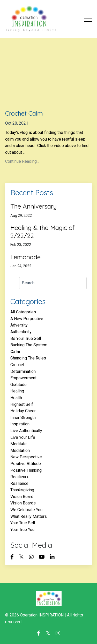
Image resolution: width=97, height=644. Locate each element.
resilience (20, 477)
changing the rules (28, 358)
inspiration (20, 424)
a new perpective (27, 319)
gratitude (18, 385)
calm (15, 352)
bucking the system (29, 345)
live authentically (26, 431)
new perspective (26, 457)
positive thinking (26, 470)
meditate (18, 444)
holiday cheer (23, 411)
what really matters (29, 516)
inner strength (23, 418)
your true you (22, 530)
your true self (23, 523)
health (16, 398)
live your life (23, 437)
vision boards (23, 503)
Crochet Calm (24, 113)
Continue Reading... (22, 161)
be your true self (26, 338)
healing (17, 391)
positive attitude (26, 464)
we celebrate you (26, 510)
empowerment (23, 378)
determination (23, 371)
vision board (22, 497)
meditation (20, 450)
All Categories (23, 312)
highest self (22, 404)
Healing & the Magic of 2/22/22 (42, 232)
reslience (19, 483)
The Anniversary (33, 206)
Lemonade (25, 257)
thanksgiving (22, 490)
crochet (17, 365)
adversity (19, 325)
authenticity (21, 332)
